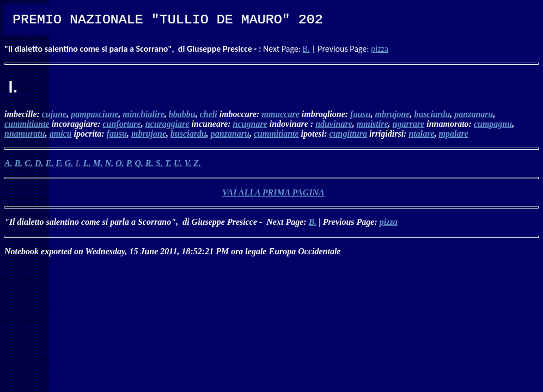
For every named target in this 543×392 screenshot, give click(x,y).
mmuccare (280, 114)
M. (97, 163)
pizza (380, 49)
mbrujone (392, 114)
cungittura (348, 134)
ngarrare (409, 124)
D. (39, 163)
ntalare (421, 134)
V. (188, 163)
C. (29, 163)
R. (150, 163)
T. (168, 163)
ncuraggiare (167, 124)
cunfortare (121, 124)
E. (50, 163)
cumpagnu (493, 124)
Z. (197, 163)
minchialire (143, 114)
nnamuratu (25, 134)
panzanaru (474, 114)
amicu (61, 134)
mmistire (373, 124)
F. (59, 163)
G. (69, 163)
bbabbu (182, 114)
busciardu (432, 114)
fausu (360, 114)
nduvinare (334, 124)
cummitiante (27, 124)
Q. (139, 163)
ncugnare (250, 124)
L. (87, 163)
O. (120, 163)
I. (78, 163)
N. (109, 163)
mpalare (454, 134)
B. (306, 49)
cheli (209, 114)
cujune (54, 114)
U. (178, 163)
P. (130, 163)
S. (159, 163)
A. (8, 163)
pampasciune (94, 114)
